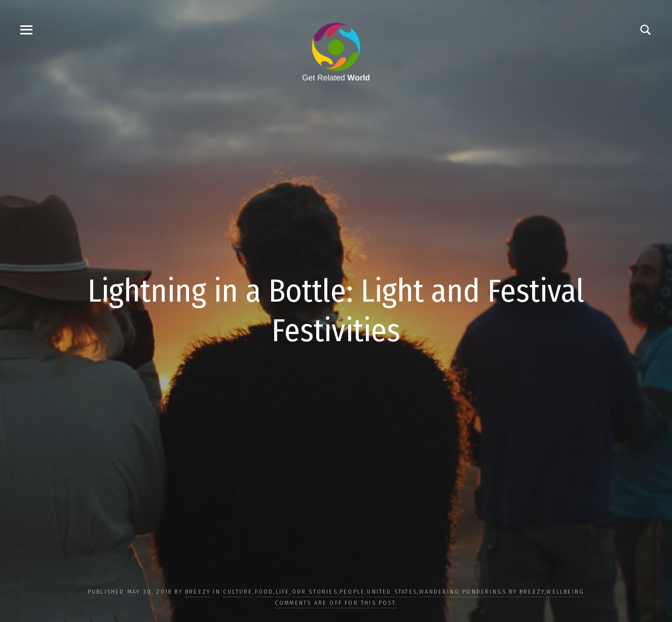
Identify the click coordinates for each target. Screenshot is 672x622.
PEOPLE (352, 592)
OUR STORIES (315, 592)
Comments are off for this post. (336, 603)
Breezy (198, 592)
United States (392, 592)
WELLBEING (565, 592)
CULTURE (238, 592)
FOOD (264, 592)
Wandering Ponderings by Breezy (482, 592)
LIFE (283, 592)
